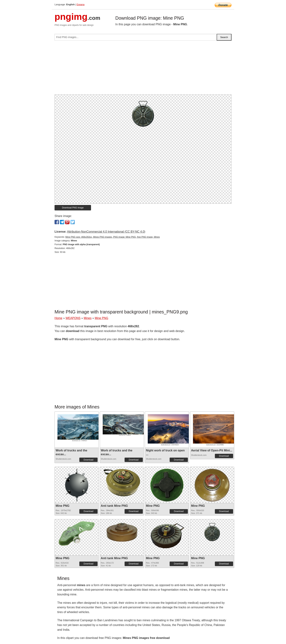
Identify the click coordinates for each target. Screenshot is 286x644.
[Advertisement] (143, 69)
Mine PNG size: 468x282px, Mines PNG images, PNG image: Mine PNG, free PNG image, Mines (113, 237)
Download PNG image (73, 208)
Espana (81, 4)
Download (88, 460)
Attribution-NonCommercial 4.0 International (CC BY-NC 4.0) (106, 232)
